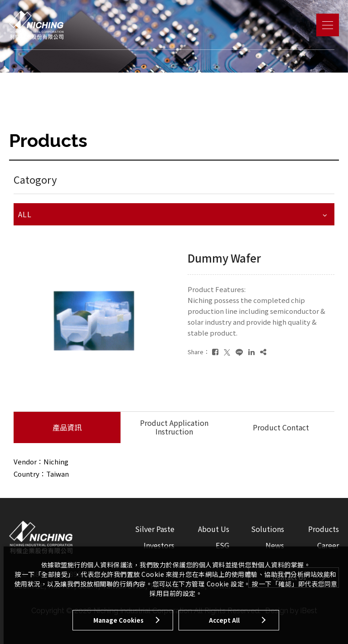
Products (324, 529)
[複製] (263, 352)
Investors (159, 545)
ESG (222, 545)
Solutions (268, 529)
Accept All (224, 620)
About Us (214, 529)
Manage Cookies (118, 620)
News (275, 545)
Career (328, 545)
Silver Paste (155, 529)
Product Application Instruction (174, 427)
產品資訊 (67, 427)
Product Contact (281, 427)
